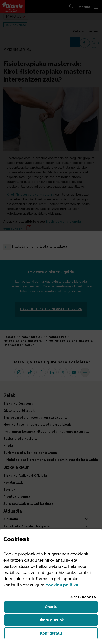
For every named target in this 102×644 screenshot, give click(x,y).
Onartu (56, 608)
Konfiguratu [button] (69, 634)
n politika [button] (62, 585)
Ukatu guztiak (52, 621)
